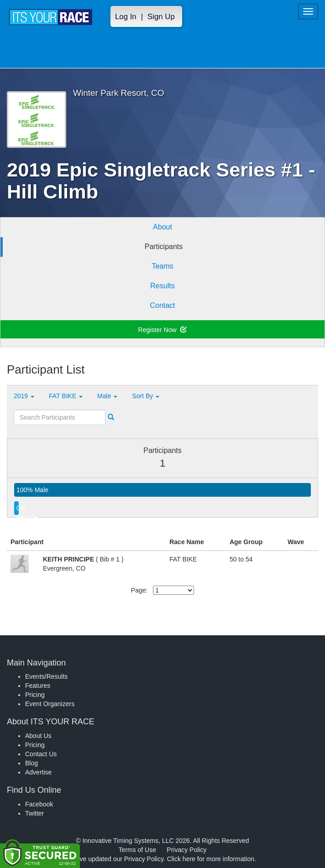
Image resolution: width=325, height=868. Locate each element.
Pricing (35, 695)
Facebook (39, 804)
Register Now (163, 330)
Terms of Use (137, 850)
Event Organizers (50, 704)
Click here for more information (211, 859)
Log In (126, 17)
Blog (31, 763)
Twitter (34, 813)
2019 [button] (24, 396)
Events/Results (46, 676)
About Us (38, 736)
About (162, 227)
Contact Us (41, 754)
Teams (162, 266)
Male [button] (107, 396)
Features (38, 686)
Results (162, 286)
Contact (162, 305)
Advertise (38, 772)
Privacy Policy (186, 850)
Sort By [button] (146, 396)
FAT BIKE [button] (66, 396)
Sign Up (161, 17)
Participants (164, 247)
